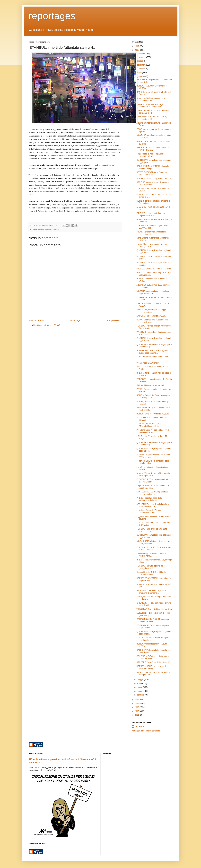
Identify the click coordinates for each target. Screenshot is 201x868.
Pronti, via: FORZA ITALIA (148, 363)
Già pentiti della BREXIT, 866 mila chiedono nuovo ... (151, 573)
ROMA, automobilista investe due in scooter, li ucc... (152, 321)
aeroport (41, 229)
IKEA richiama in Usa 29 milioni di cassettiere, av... (151, 233)
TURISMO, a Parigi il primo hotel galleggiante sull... (151, 567)
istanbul (56, 229)
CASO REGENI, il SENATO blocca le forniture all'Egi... (153, 167)
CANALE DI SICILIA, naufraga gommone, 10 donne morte (150, 106)
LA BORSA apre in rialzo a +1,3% (151, 316)
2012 (137, 711)
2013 (137, 707)
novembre (142, 57)
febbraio (141, 691)
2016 (137, 50)
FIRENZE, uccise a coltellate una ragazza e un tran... (151, 214)
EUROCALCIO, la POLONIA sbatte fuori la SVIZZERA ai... (154, 549)
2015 (137, 700)
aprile (140, 683)
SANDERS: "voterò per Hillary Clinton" (153, 662)
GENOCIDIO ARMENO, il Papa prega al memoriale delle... (154, 620)
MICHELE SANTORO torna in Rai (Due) (154, 269)
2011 (137, 715)
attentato (49, 229)
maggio (140, 679)
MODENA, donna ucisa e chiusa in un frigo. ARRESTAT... (153, 292)
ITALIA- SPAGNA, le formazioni (150, 385)
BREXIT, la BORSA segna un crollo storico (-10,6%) (152, 667)
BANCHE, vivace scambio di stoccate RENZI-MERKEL (153, 183)
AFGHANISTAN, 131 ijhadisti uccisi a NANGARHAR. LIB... (153, 505)
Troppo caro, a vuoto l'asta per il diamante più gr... (150, 155)
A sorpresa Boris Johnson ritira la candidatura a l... (151, 99)
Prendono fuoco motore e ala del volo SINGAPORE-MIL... (153, 431)
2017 (137, 46)
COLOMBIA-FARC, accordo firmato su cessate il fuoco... (153, 657)
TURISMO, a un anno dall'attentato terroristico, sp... (152, 530)
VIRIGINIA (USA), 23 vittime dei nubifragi (154, 609)
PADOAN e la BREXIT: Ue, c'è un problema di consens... (151, 592)
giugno (140, 76)
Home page (75, 320)
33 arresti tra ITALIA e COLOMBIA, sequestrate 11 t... (152, 118)
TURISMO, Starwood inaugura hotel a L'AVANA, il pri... (153, 227)
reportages (52, 16)
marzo (140, 687)
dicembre (141, 53)
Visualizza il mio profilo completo (146, 731)
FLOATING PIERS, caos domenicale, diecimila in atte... (153, 481)
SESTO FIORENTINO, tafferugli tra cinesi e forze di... (152, 173)
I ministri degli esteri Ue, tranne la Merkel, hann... (151, 555)
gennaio (141, 695)
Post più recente (37, 320)
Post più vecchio (114, 320)
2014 (137, 704)
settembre (142, 65)
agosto (140, 69)
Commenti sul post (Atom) (49, 325)
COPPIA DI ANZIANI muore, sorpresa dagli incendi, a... (153, 627)
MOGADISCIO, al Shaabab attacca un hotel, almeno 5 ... (153, 542)
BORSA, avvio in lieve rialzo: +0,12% (153, 414)
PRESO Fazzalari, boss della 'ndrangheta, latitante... (149, 499)
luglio (139, 73)
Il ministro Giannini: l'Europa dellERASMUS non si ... (149, 511)
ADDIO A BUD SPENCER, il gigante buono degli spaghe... (152, 352)
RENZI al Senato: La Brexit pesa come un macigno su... (153, 396)
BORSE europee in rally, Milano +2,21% (154, 179)
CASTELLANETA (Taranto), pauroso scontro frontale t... (152, 493)
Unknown (139, 727)
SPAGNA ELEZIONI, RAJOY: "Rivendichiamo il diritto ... (149, 425)
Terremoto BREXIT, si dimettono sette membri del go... (153, 462)
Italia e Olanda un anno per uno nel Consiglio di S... (152, 245)
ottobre (140, 61)
